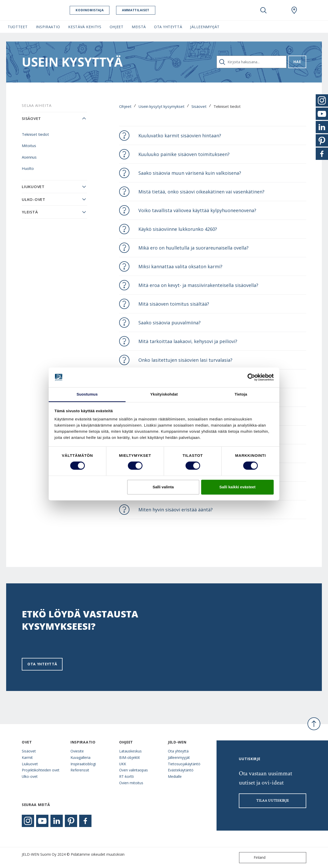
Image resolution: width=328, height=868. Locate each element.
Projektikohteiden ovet (41, 770)
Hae (297, 62)
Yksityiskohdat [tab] (164, 394)
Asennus (29, 157)
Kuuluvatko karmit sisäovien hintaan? (180, 136)
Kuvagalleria (80, 757)
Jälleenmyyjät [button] (205, 27)
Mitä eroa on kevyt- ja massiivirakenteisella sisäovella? (198, 285)
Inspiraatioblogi (83, 764)
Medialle (175, 776)
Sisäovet (199, 106)
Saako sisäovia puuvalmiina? (170, 323)
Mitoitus (29, 146)
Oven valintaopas (134, 770)
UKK (123, 764)
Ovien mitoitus (131, 783)
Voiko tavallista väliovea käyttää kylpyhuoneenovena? (197, 210)
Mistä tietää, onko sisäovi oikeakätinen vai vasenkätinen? (201, 192)
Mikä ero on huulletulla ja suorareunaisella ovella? (193, 248)
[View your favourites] (279, 10)
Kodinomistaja (97, 10)
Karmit (27, 757)
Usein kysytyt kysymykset (161, 106)
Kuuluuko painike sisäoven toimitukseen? (184, 154)
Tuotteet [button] (18, 27)
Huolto (28, 168)
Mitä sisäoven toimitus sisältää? (174, 304)
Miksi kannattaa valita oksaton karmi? (180, 266)
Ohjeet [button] (117, 27)
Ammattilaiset (143, 10)
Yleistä (30, 212)
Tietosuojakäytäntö (184, 764)
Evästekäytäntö (181, 770)
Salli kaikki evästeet (237, 487)
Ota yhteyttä (42, 664)
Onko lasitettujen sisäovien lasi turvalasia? (185, 360)
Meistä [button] (139, 27)
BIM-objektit (130, 757)
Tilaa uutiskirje (273, 801)
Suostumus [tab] (87, 394)
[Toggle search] (263, 10)
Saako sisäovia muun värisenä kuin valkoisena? (190, 173)
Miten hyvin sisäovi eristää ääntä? (176, 510)
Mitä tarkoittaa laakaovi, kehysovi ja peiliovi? (188, 341)
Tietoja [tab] (241, 394)
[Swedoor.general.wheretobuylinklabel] (294, 10)
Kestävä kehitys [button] (85, 27)
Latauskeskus (130, 751)
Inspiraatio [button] (48, 27)
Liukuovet (33, 187)
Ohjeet (125, 106)
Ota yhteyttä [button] (168, 27)
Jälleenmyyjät (179, 757)
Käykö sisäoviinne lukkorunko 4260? (178, 229)
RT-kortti (126, 776)
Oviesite (77, 751)
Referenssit (80, 770)
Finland (253, 858)
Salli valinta (163, 487)
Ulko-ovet (34, 199)
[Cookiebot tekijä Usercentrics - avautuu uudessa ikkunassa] (251, 377)
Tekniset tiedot (35, 134)
